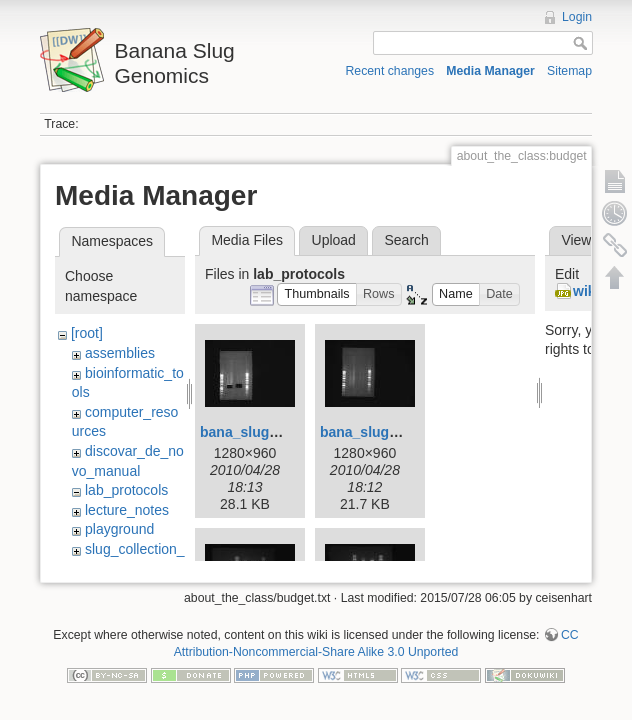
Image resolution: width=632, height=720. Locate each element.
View (576, 240)
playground (119, 529)
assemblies (120, 353)
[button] (317, 294)
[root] (87, 333)
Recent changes (390, 71)
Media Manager (490, 71)
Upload (334, 240)
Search (406, 240)
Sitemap (569, 71)
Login (577, 17)
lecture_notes (127, 510)
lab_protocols (126, 490)
